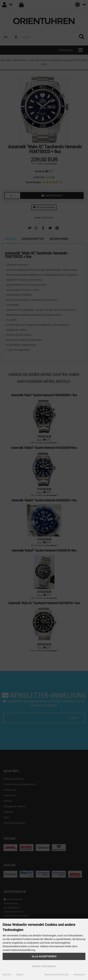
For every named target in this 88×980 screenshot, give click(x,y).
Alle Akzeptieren (44, 956)
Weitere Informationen (44, 966)
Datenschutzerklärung (56, 974)
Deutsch (7, 974)
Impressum (79, 974)
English (20, 974)
